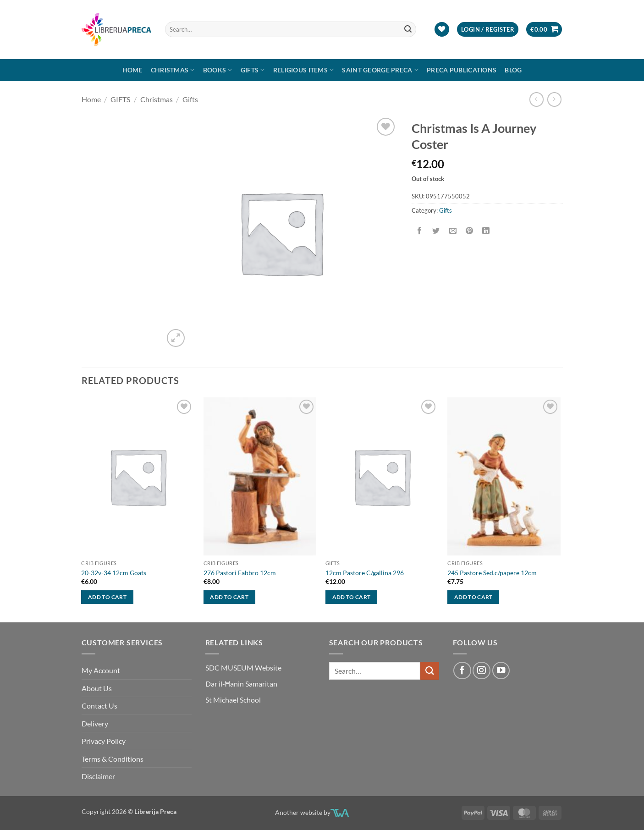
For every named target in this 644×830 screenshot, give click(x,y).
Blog (513, 70)
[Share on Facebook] (420, 231)
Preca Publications (462, 70)
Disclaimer (98, 776)
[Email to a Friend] (453, 231)
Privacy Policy (104, 741)
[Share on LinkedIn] (486, 231)
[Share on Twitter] (436, 231)
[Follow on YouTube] (501, 671)
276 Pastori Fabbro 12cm (240, 573)
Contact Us (99, 706)
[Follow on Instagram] (481, 671)
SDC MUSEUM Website (243, 668)
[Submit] (408, 29)
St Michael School (233, 700)
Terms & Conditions (113, 759)
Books (218, 70)
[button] (488, 30)
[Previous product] (554, 99)
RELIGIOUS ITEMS (304, 70)
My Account (101, 670)
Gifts (190, 99)
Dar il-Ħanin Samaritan (242, 684)
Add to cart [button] (107, 597)
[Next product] (537, 99)
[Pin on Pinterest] (469, 231)
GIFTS (253, 70)
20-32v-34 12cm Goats (114, 573)
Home (132, 70)
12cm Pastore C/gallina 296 (365, 573)
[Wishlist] (442, 30)
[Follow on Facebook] (462, 671)
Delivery (95, 723)
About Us (97, 688)
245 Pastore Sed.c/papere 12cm (492, 573)
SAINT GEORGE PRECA (380, 70)
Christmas (173, 70)
